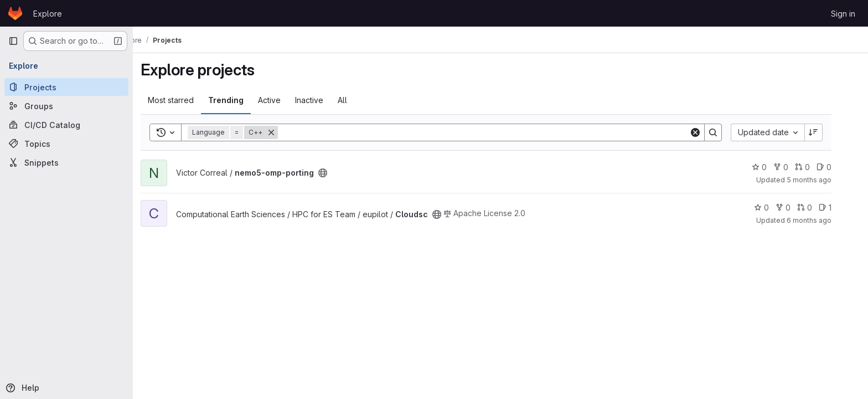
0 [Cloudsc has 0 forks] (797, 208)
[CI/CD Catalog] (66, 125)
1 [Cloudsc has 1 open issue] (839, 208)
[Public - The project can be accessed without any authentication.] (337, 173)
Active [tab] (284, 100)
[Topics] (66, 144)
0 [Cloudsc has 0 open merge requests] (819, 208)
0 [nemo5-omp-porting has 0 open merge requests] (817, 167)
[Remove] (286, 132)
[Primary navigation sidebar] (13, 41)
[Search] (498, 132)
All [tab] (357, 100)
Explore (48, 14)
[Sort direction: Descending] (828, 132)
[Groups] (66, 106)
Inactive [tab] (324, 100)
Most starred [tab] (185, 100)
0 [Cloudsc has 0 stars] (776, 208)
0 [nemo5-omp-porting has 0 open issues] (838, 167)
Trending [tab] (240, 100)
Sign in (843, 14)
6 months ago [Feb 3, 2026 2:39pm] (823, 220)
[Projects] (66, 87)
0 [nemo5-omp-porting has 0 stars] (774, 167)
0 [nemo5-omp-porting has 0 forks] (795, 167)
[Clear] (710, 132)
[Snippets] (66, 162)
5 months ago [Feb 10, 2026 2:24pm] (823, 180)
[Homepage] (15, 13)
